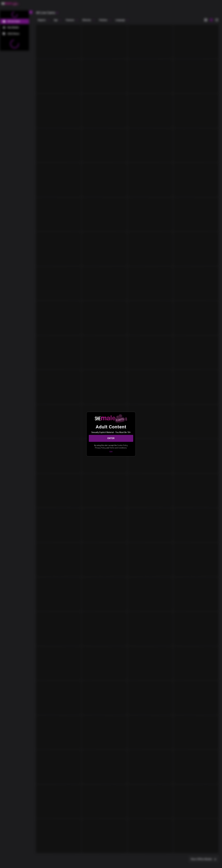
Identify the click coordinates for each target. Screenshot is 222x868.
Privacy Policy (100, 448)
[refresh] (57, 13)
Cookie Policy (122, 445)
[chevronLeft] (31, 12)
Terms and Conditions (118, 448)
